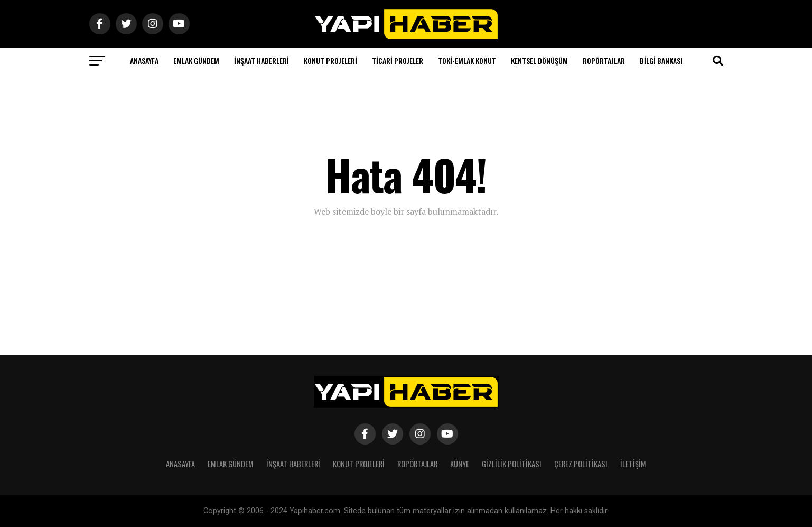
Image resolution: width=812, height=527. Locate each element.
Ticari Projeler (398, 61)
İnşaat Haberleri (262, 61)
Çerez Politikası (581, 464)
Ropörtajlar (604, 61)
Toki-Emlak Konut (467, 61)
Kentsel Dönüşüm (539, 61)
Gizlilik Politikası (512, 464)
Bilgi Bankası (661, 61)
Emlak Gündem (196, 61)
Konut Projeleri (330, 61)
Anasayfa (144, 61)
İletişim (633, 464)
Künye (460, 464)
